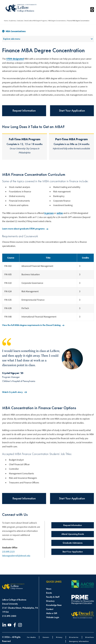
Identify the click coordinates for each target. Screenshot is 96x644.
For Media (31, 637)
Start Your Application (72, 111)
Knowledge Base (54, 605)
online (60, 213)
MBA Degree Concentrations (57, 21)
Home (6, 21)
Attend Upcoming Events (73, 534)
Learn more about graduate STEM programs (25, 229)
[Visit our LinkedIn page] (5, 625)
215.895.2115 (8, 552)
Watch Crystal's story (14, 392)
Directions (90, 637)
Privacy (59, 637)
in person (49, 213)
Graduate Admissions (73, 543)
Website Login (53, 617)
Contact (50, 609)
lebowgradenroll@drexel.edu (16, 556)
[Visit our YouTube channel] (10, 625)
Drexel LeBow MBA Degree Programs (36, 21)
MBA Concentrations (16, 31)
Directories (74, 637)
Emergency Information (79, 641)
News (49, 589)
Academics (13, 21)
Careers (46, 637)
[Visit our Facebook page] (15, 625)
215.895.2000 (9, 616)
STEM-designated (15, 59)
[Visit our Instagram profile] (21, 625)
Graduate (20, 21)
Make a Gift (52, 613)
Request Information (24, 111)
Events (49, 593)
